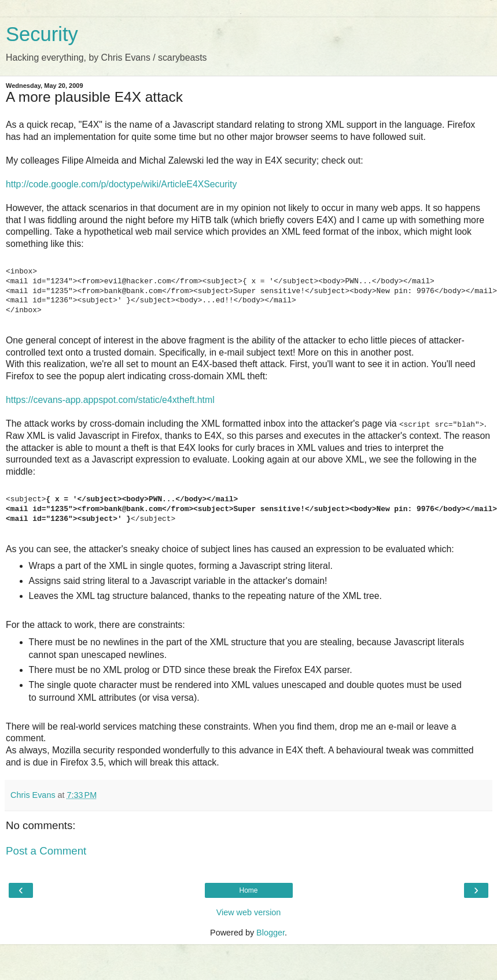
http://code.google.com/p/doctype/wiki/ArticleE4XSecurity (121, 184)
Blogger (270, 933)
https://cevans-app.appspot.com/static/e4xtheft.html (110, 400)
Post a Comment (46, 851)
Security (42, 34)
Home (248, 890)
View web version (249, 912)
